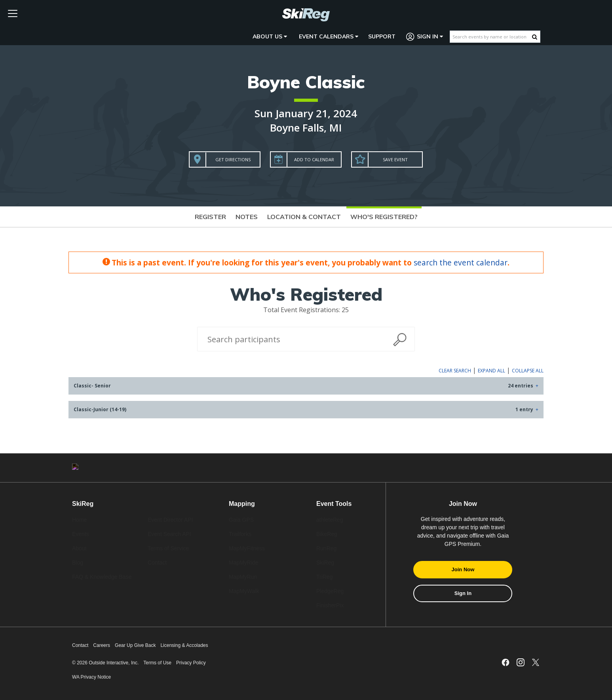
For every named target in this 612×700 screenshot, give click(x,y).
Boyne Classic (306, 82)
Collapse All (528, 371)
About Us (270, 36)
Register (210, 217)
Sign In (425, 37)
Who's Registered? (384, 217)
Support (382, 36)
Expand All (491, 371)
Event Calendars (329, 36)
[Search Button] (535, 37)
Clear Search (455, 371)
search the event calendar (461, 262)
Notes (247, 217)
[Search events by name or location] (491, 37)
